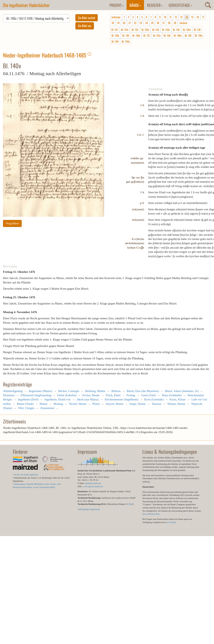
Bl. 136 (126, 35)
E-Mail (130, 504)
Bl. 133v (166, 30)
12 (176, 17)
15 (192, 17)
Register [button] (155, 5)
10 (165, 17)
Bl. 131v (125, 30)
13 (181, 17)
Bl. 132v (145, 30)
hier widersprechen (151, 514)
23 (141, 23)
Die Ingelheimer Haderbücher (26, 5)
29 (175, 23)
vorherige (116, 17)
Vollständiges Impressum (89, 509)
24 (147, 23)
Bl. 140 (115, 41)
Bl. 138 (167, 35)
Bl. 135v (115, 35)
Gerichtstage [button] (180, 5)
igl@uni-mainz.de (93, 483)
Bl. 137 (147, 35)
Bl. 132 (135, 30)
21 (130, 23)
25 (152, 23)
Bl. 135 (197, 30)
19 (118, 23)
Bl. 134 (176, 30)
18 (113, 23)
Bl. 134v (187, 30)
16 (198, 17)
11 (170, 17)
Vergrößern (12, 223)
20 (124, 23)
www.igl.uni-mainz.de (93, 486)
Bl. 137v (157, 35)
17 (203, 17)
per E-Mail (171, 522)
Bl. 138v (178, 35)
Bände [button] (135, 5)
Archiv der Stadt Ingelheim (26, 475)
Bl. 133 (156, 30)
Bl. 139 (188, 35)
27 (164, 23)
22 (135, 23)
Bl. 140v (126, 41)
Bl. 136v (136, 35)
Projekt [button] (117, 5)
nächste (183, 23)
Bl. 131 (115, 30)
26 (158, 23)
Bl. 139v (199, 35)
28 (169, 23)
